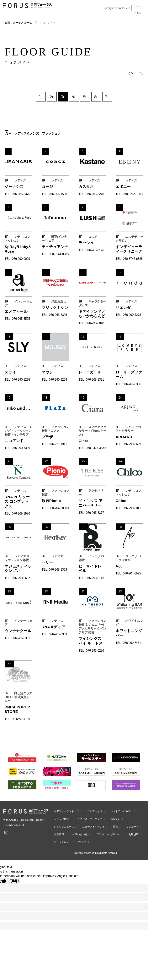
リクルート (132, 827)
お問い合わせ (80, 834)
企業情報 (59, 834)
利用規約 (134, 834)
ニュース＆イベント (94, 827)
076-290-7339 (21, 448)
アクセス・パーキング (90, 819)
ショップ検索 (61, 819)
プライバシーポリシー (108, 834)
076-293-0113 (95, 578)
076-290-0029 (21, 259)
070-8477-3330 (96, 448)
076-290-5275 (21, 380)
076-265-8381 (21, 638)
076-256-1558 (58, 194)
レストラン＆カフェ (122, 811)
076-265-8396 (58, 315)
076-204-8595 (132, 573)
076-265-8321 (95, 380)
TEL (7, 194)
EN (141, 74)
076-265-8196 (95, 250)
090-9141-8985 (59, 254)
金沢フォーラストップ (66, 811)
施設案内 (115, 819)
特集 (115, 827)
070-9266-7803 (133, 194)
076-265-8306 (132, 384)
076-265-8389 (58, 634)
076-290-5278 (132, 315)
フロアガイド (95, 811)
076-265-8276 (95, 194)
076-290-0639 (132, 444)
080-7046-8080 (59, 508)
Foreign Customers (115, 8)
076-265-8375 (21, 194)
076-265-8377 (95, 513)
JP (131, 74)
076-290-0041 (132, 508)
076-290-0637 (21, 578)
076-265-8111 (16, 825)
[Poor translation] (14, 881)
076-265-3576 (21, 513)
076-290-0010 (95, 323)
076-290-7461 (132, 643)
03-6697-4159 (21, 719)
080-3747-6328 (133, 259)
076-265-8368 (58, 570)
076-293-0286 (95, 651)
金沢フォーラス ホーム (18, 23)
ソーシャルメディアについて (70, 842)
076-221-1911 (58, 444)
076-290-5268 (58, 380)
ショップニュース (64, 827)
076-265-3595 (21, 319)
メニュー (139, 13)
